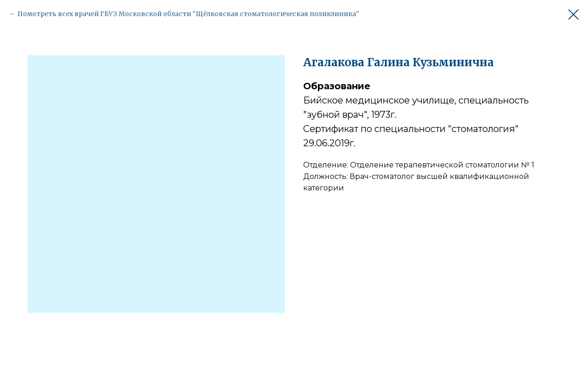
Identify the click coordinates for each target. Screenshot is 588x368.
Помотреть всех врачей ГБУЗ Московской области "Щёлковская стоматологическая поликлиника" (188, 14)
